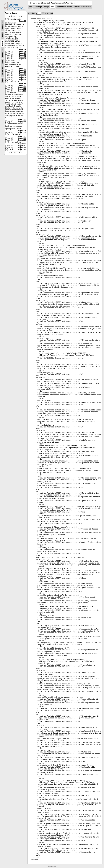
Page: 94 (23, 76)
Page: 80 (23, 55)
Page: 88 (23, 72)
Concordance (3, 71)
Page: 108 (22, 140)
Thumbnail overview (64, 7)
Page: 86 (23, 70)
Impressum (52, 867)
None (3, 80)
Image (47, 7)
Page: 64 (23, 51)
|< (33, 13)
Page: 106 (22, 136)
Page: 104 (22, 121)
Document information (83, 7)
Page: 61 (23, 49)
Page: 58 (23, 21)
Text (30, 7)
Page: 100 (22, 87)
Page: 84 (23, 59)
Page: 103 (22, 119)
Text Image (38, 7)
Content (3, 35)
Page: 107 (22, 138)
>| (52, 13)
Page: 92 (23, 74)
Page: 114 (22, 150)
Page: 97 (23, 83)
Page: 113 (22, 148)
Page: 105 (22, 131)
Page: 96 (23, 80)
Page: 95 (23, 78)
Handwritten (3, 53)
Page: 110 (22, 146)
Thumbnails (3, 26)
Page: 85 (23, 68)
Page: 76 (23, 53)
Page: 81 (23, 57)
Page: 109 (22, 144)
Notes (3, 62)
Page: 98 (23, 85)
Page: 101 (22, 89)
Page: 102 (22, 91)
